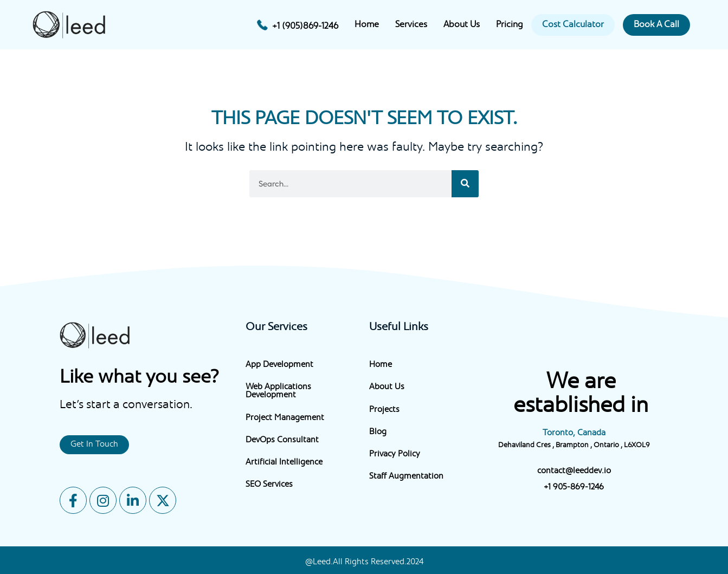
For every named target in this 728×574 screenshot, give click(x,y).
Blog (378, 432)
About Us (462, 25)
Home (367, 25)
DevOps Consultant (282, 440)
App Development (279, 365)
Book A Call (656, 25)
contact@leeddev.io (574, 471)
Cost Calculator (573, 25)
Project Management (285, 418)
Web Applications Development (278, 391)
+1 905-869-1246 (574, 488)
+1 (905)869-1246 (305, 27)
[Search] (465, 184)
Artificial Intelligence (284, 463)
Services (411, 25)
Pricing (510, 25)
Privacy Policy (395, 454)
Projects (384, 410)
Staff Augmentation (406, 477)
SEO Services (269, 485)
